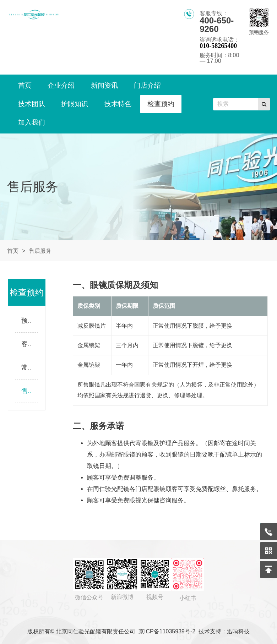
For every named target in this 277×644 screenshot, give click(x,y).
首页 (13, 251)
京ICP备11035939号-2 (167, 631)
